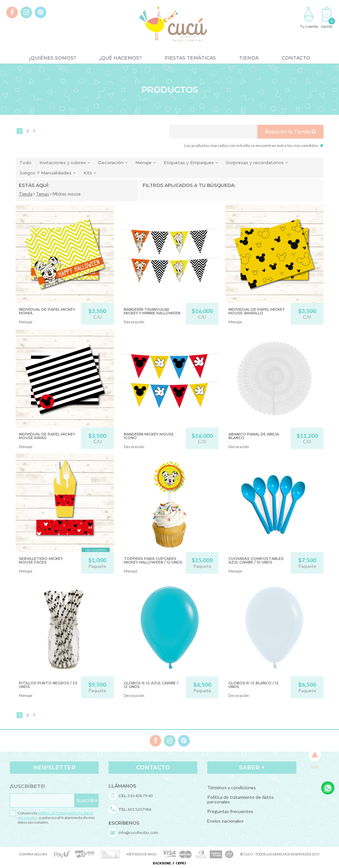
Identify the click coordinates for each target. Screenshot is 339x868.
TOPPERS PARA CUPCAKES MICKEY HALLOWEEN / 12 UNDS (153, 560)
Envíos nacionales (225, 821)
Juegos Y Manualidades (48, 173)
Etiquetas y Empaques (191, 162)
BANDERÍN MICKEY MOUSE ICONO (149, 436)
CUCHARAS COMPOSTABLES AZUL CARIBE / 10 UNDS (256, 560)
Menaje (145, 162)
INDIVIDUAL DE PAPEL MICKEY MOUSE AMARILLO (257, 311)
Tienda (249, 58)
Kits (90, 173)
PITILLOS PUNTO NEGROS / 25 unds (48, 685)
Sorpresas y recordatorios (257, 162)
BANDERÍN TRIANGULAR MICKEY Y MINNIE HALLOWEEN (152, 311)
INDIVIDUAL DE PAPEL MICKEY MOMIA (47, 311)
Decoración (113, 162)
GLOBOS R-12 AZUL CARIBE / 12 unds (151, 685)
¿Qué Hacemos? (121, 58)
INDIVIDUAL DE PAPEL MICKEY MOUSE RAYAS (47, 436)
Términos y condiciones (232, 787)
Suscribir (87, 800)
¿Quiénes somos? (52, 58)
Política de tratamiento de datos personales (241, 799)
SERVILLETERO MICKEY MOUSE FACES (41, 560)
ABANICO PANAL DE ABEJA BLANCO (254, 436)
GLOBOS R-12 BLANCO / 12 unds (254, 685)
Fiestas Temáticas (190, 58)
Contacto (296, 58)
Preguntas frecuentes (230, 811)
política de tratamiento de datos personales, (55, 815)
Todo (25, 162)
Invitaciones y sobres (65, 162)
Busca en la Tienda (290, 132)
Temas (43, 194)
